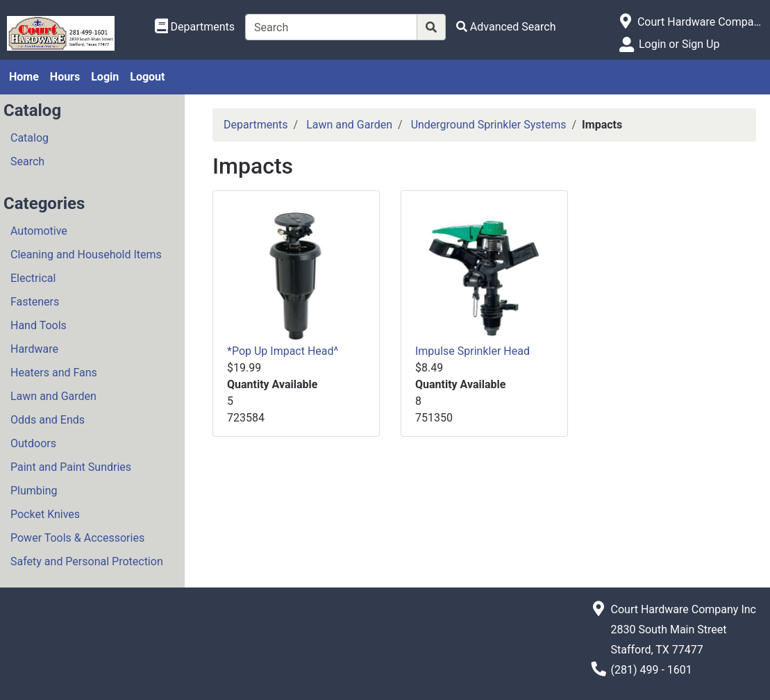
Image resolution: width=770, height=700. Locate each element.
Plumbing (34, 491)
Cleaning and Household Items (86, 255)
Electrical (33, 278)
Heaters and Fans (54, 373)
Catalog (30, 138)
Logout (147, 77)
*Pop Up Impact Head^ (283, 351)
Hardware (34, 349)
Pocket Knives (45, 514)
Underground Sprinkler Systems (489, 125)
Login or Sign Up (679, 44)
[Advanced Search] (506, 27)
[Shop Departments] (195, 27)
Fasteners (35, 302)
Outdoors (33, 443)
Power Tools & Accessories (77, 538)
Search (27, 161)
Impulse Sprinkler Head (472, 351)
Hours (65, 77)
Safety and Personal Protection (87, 561)
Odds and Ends (48, 420)
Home (24, 77)
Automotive (39, 231)
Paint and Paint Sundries (71, 467)
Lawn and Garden (53, 396)
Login (105, 77)
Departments (256, 125)
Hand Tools (39, 325)
